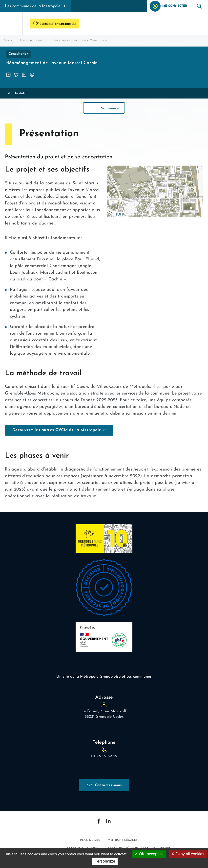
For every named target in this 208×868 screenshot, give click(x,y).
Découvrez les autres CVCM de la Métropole (57, 430)
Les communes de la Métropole (33, 6)
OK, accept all (149, 854)
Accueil (8, 40)
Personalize (105, 861)
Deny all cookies (188, 854)
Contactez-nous (108, 785)
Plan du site (90, 840)
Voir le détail (18, 93)
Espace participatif (32, 40)
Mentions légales (123, 840)
